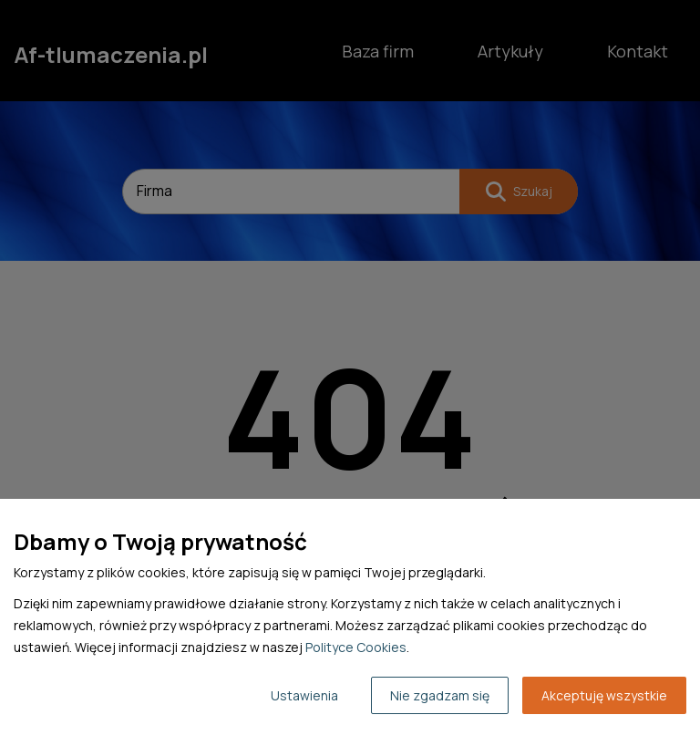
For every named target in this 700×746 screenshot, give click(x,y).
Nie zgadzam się (440, 695)
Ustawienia (304, 695)
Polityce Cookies (356, 647)
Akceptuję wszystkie (604, 695)
